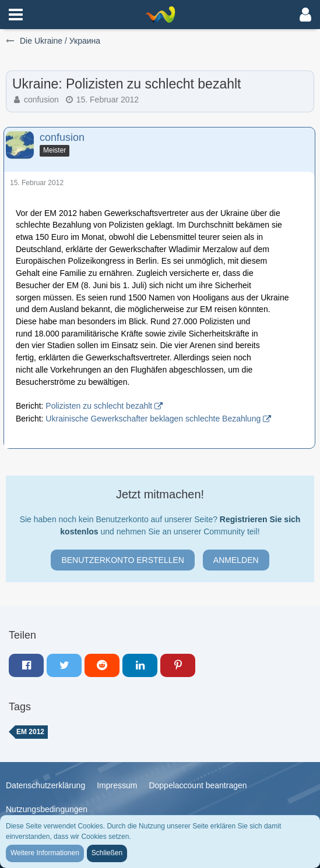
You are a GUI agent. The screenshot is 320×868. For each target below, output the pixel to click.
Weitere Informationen (45, 853)
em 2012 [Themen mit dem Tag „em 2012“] (30, 732)
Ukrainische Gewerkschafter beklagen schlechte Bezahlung (153, 419)
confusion (41, 100)
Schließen (107, 853)
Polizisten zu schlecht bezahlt (99, 406)
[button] (16, 15)
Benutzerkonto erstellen (123, 560)
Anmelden (236, 560)
